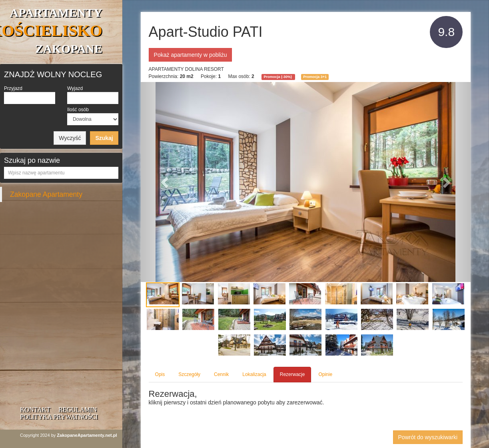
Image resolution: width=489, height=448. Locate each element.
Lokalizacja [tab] (254, 374)
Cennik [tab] (221, 374)
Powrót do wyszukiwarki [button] (428, 437)
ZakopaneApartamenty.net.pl (87, 435)
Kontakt (35, 409)
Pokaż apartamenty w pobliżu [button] (191, 55)
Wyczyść (70, 138)
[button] (166, 182)
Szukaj (104, 138)
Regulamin (78, 409)
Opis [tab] (160, 374)
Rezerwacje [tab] (292, 374)
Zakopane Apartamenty (46, 194)
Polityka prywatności (59, 417)
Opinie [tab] (325, 374)
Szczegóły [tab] (189, 374)
